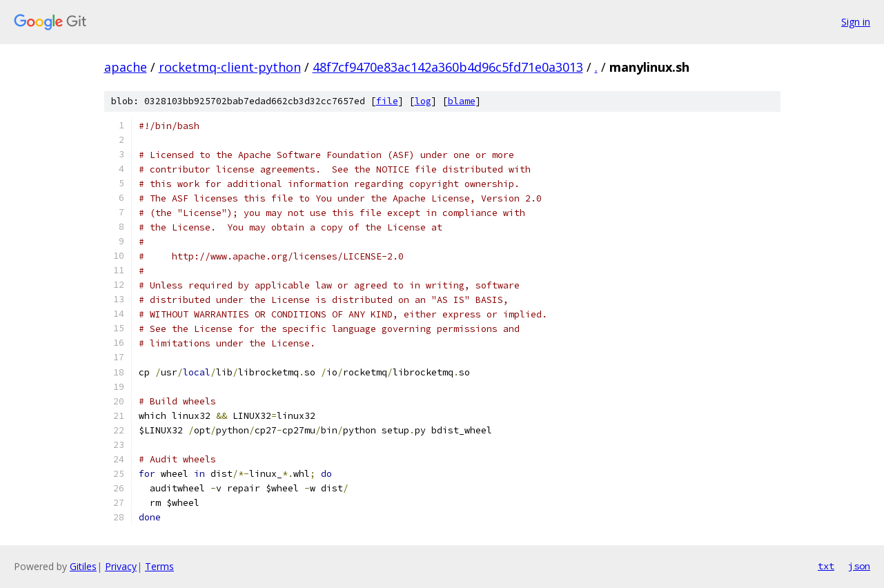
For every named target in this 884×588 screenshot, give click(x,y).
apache (126, 67)
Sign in (856, 22)
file (387, 101)
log (423, 101)
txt (826, 566)
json (859, 566)
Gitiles (83, 566)
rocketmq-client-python (230, 67)
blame (462, 101)
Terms (159, 566)
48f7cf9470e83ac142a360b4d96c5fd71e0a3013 (448, 67)
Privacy (121, 566)
